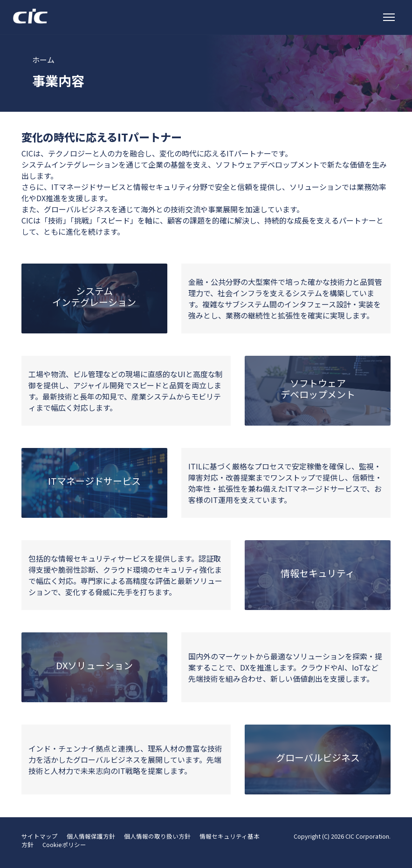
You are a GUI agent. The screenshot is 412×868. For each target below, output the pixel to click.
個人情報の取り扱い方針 (157, 836)
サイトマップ (40, 836)
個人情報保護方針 (91, 836)
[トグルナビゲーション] (389, 17)
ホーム (43, 60)
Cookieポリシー (64, 844)
